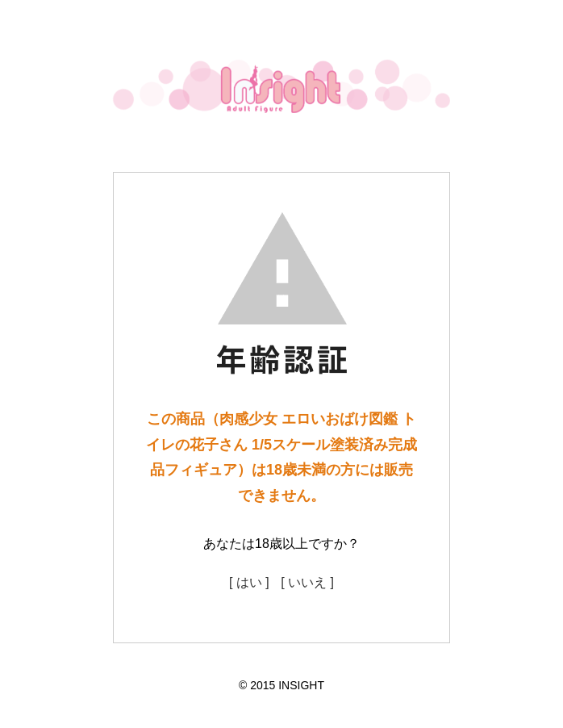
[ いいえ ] (307, 582)
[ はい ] (249, 582)
